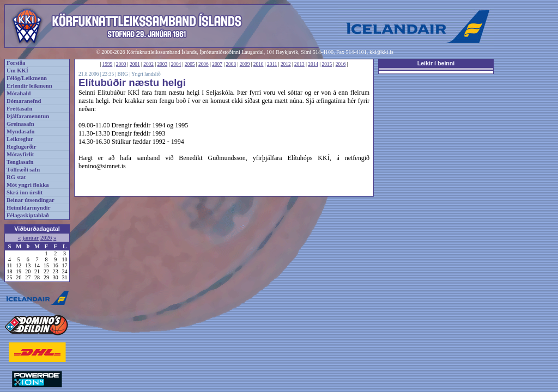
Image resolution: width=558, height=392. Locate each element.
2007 (217, 64)
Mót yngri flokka (28, 185)
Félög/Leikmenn (27, 78)
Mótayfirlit (20, 154)
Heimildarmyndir (29, 208)
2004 (176, 64)
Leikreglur (20, 139)
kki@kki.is (381, 52)
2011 (272, 64)
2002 (148, 64)
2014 (313, 64)
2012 (286, 64)
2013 (299, 64)
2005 (190, 64)
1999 (108, 64)
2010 (259, 64)
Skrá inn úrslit (25, 192)
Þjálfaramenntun (28, 116)
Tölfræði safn (23, 170)
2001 (135, 64)
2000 (121, 64)
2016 (341, 64)
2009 (245, 64)
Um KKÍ (17, 71)
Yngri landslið (146, 74)
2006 (204, 64)
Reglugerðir (21, 147)
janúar (31, 238)
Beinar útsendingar (31, 200)
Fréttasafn (19, 109)
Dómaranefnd (24, 101)
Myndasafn (21, 131)
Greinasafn (20, 124)
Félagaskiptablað (28, 215)
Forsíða (16, 63)
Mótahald (19, 93)
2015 (327, 64)
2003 (162, 64)
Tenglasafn (20, 162)
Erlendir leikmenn (29, 86)
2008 (231, 64)
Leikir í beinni (436, 63)
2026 (46, 238)
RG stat (16, 177)
